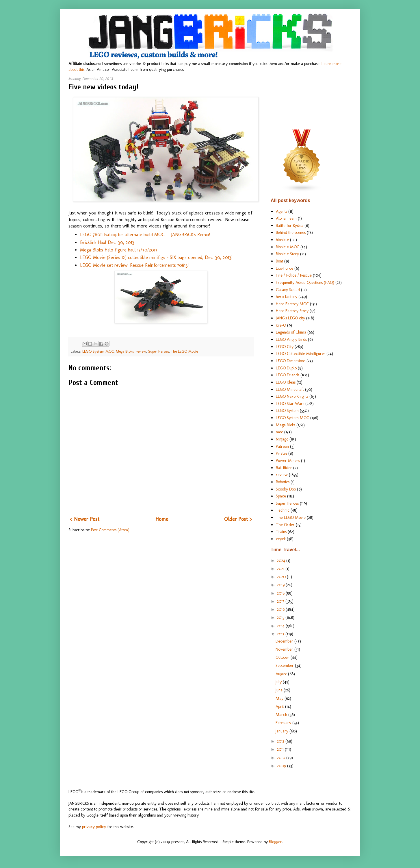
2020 (282, 577)
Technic (283, 510)
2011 (281, 749)
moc (279, 432)
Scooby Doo (286, 489)
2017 (281, 601)
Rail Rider (284, 468)
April (280, 706)
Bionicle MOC (288, 247)
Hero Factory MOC (292, 304)
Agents (281, 211)
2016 (281, 609)
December (285, 641)
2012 (281, 741)
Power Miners (288, 460)
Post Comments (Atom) (110, 530)
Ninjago (282, 439)
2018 (281, 593)
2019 (281, 585)
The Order (285, 525)
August (282, 674)
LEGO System (287, 410)
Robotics (283, 482)
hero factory (287, 297)
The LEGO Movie (184, 351)
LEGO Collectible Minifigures (301, 354)
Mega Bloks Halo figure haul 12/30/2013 (119, 250)
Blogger (275, 842)
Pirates (281, 453)
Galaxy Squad (288, 290)
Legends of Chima (291, 332)
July (279, 682)
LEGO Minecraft (290, 389)
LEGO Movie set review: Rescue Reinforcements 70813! (134, 265)
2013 (281, 634)
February (284, 723)
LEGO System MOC (98, 351)
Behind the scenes (291, 232)
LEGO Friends (288, 375)
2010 (282, 758)
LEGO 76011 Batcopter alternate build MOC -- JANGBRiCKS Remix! (145, 235)
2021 (281, 569)
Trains (281, 532)
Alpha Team (286, 218)
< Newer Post (85, 519)
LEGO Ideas (286, 382)
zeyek (281, 539)
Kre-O (281, 325)
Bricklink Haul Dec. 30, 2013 (107, 242)
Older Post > (238, 519)
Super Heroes (159, 351)
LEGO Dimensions (291, 361)
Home (162, 519)
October (283, 657)
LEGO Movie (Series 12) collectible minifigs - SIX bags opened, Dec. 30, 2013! (156, 257)
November (285, 649)
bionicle (282, 240)
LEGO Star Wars (290, 404)
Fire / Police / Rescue (294, 275)
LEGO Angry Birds (291, 339)
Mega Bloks (125, 351)
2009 (282, 766)
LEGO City (285, 347)
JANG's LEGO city (290, 318)
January (283, 731)
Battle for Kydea (290, 225)
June (280, 690)
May (280, 698)
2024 (282, 560)
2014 (281, 626)
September (285, 665)
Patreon (282, 446)
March (282, 715)
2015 (281, 617)
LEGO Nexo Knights (292, 396)
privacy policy (94, 827)
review (141, 351)
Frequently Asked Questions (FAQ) (305, 282)
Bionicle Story (287, 254)
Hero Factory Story (292, 311)
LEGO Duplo (286, 368)
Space (281, 496)
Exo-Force (285, 268)
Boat (279, 261)
